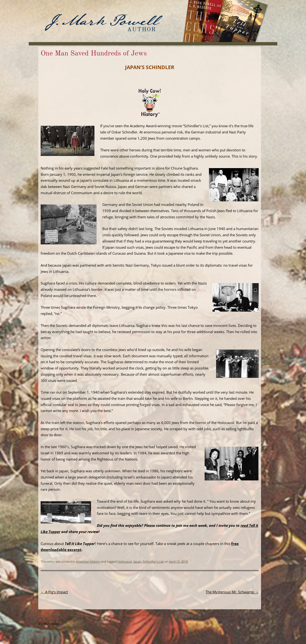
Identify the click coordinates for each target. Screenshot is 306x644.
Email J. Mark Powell (76, 624)
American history (88, 561)
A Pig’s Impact (54, 592)
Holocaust (125, 561)
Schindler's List (153, 561)
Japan (137, 561)
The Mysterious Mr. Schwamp (232, 592)
